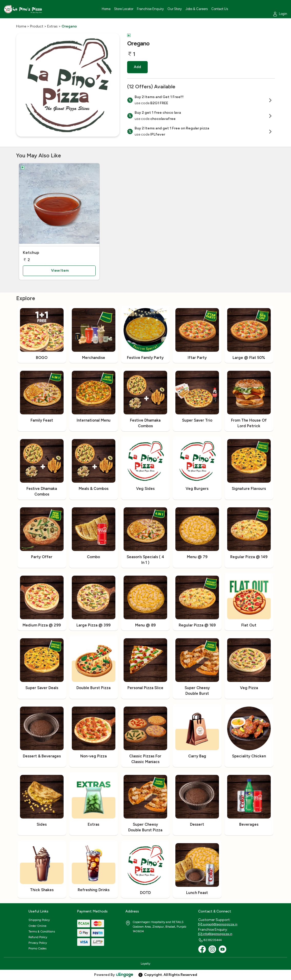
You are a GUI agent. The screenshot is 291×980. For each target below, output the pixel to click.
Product (37, 26)
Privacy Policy (38, 943)
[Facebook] (202, 949)
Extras (52, 26)
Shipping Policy (39, 920)
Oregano (69, 26)
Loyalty (146, 964)
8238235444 (210, 940)
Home (21, 26)
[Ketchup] (59, 205)
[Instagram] (212, 949)
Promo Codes (37, 948)
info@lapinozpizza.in (215, 934)
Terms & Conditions (42, 931)
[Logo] (23, 9)
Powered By (114, 975)
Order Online (37, 926)
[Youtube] (223, 949)
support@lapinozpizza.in (218, 925)
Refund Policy (38, 937)
